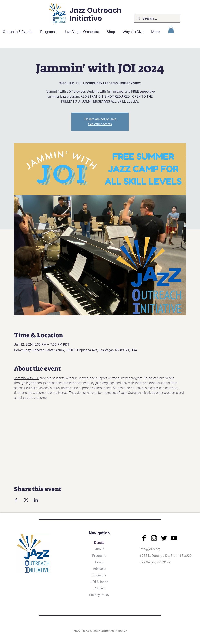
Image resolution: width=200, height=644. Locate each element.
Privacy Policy (99, 595)
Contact (99, 588)
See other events (100, 124)
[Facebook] (144, 538)
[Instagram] (154, 538)
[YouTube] (174, 538)
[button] (171, 30)
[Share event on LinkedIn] (36, 500)
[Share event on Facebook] (16, 500)
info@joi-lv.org (150, 549)
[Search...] (157, 18)
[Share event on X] (26, 500)
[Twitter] (164, 538)
